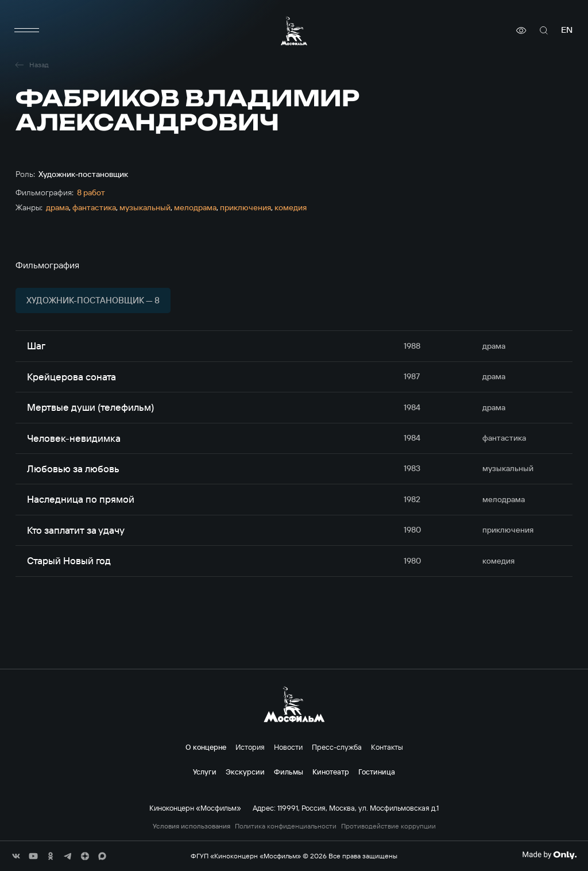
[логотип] (294, 31)
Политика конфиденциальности (286, 826)
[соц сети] (16, 856)
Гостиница (377, 772)
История (250, 747)
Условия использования (192, 826)
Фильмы (289, 772)
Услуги (205, 772)
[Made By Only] (549, 855)
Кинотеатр (331, 772)
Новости (288, 747)
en (567, 30)
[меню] (27, 30)
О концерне (206, 747)
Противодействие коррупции (388, 826)
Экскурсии (245, 772)
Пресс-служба (337, 747)
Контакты (387, 747)
